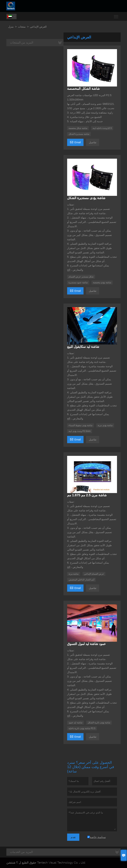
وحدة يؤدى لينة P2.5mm (80, 431)
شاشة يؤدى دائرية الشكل (99, 723)
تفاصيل (93, 142)
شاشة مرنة (74, 574)
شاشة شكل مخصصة (78, 128)
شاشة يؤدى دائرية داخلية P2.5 (82, 728)
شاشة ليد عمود (76, 723)
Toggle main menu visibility (116, 15)
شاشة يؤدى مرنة (105, 425)
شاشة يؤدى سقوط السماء (81, 425)
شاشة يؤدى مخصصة (102, 283)
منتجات (22, 27)
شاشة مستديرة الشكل (79, 134)
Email (75, 142)
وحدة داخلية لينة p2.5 (102, 128)
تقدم (73, 837)
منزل (11, 27)
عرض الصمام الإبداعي (94, 574)
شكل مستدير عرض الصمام (81, 277)
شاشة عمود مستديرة (78, 283)
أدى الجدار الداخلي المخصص (81, 580)
